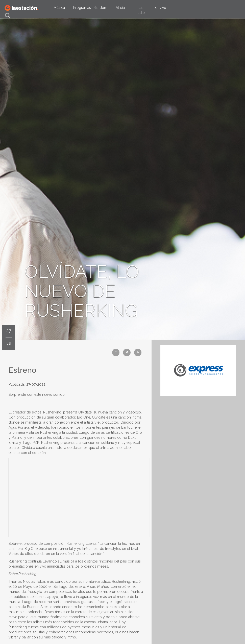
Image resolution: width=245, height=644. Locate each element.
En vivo (160, 8)
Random (100, 8)
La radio (141, 10)
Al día (120, 8)
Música (59, 8)
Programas (82, 8)
